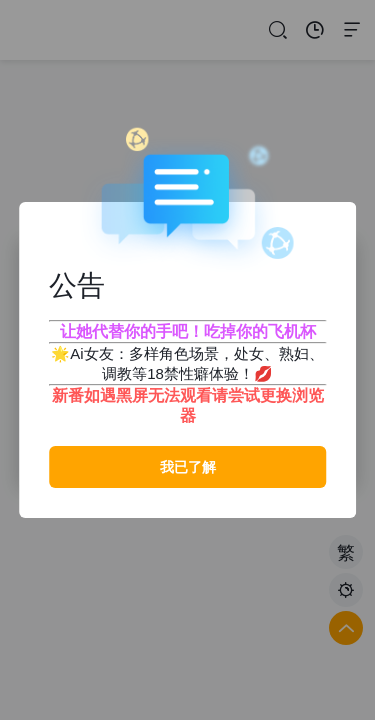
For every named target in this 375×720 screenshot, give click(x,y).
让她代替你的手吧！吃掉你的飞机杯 (188, 331)
